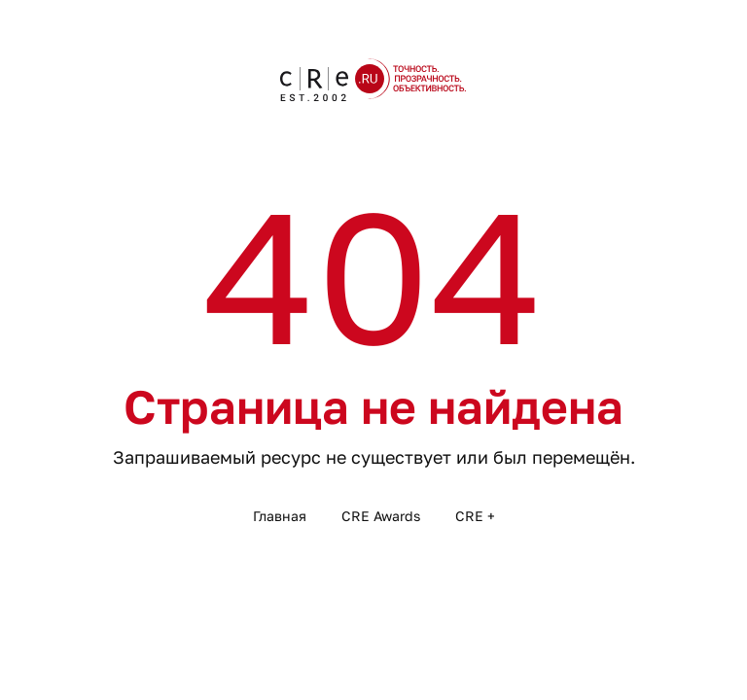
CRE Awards (381, 516)
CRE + (475, 516)
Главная (280, 516)
